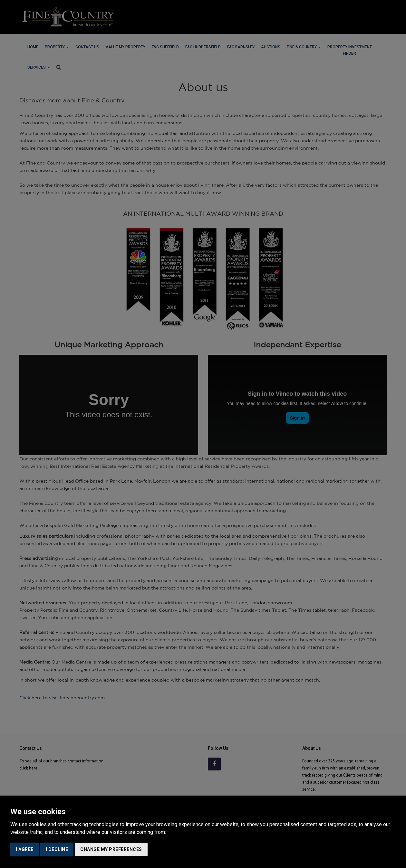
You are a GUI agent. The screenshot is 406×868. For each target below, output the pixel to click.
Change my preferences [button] (111, 849)
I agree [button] (25, 849)
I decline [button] (57, 849)
